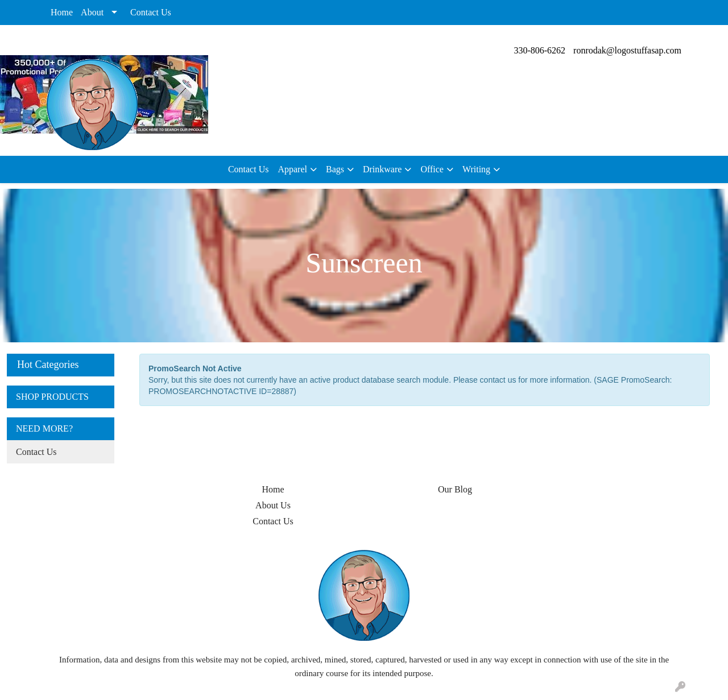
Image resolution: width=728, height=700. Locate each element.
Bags (335, 169)
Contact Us (151, 12)
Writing (476, 169)
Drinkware (382, 169)
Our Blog (455, 489)
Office (432, 169)
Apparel (292, 169)
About (92, 12)
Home (62, 12)
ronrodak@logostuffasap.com (627, 50)
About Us (273, 505)
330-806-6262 (539, 50)
